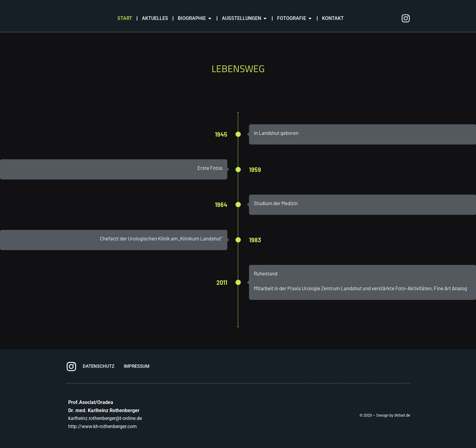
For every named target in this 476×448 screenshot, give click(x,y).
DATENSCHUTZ (99, 366)
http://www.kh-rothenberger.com (102, 426)
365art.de (402, 415)
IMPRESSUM (137, 366)
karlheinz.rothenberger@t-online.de (105, 418)
